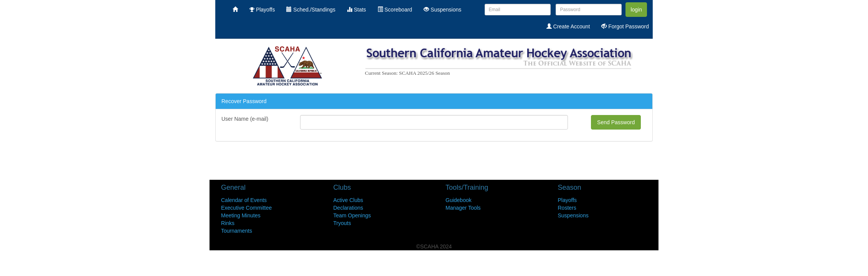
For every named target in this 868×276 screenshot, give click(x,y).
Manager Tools (463, 208)
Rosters (567, 208)
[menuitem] (235, 10)
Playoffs (568, 200)
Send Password (616, 122)
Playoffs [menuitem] (262, 10)
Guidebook (459, 200)
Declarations (348, 208)
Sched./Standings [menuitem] (311, 10)
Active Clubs (348, 200)
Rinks (228, 223)
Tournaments (237, 231)
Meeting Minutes (241, 215)
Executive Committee (246, 208)
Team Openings (352, 215)
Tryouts (342, 223)
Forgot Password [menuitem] (625, 26)
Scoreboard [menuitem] (395, 10)
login (636, 10)
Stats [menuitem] (356, 10)
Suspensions (573, 215)
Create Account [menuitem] (568, 26)
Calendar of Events (244, 200)
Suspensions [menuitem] (442, 10)
